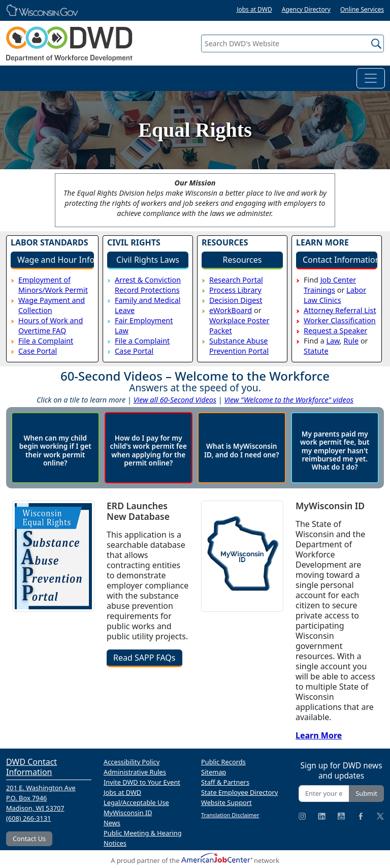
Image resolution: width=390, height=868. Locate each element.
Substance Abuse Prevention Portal (239, 346)
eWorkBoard (231, 310)
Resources (242, 260)
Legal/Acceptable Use (136, 802)
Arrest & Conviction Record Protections (148, 285)
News (112, 823)
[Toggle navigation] (371, 78)
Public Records (223, 762)
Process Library (235, 290)
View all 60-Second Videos (175, 400)
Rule (351, 341)
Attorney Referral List (340, 310)
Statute (316, 351)
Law (333, 341)
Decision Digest (236, 300)
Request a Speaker (335, 331)
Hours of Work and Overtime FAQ (51, 325)
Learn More (319, 735)
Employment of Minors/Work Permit (53, 285)
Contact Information (340, 260)
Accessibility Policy (132, 762)
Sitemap (214, 772)
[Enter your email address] (324, 794)
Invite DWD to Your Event (142, 782)
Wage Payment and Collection (52, 305)
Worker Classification (340, 320)
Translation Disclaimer (230, 815)
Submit (366, 793)
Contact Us (29, 839)
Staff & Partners (225, 782)
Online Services (362, 9)
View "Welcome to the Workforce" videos (289, 400)
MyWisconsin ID (128, 813)
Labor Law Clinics (335, 295)
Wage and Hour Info (56, 260)
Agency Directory (306, 9)
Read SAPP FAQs (144, 658)
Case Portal (38, 351)
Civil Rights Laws (148, 260)
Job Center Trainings (330, 285)
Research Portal (236, 280)
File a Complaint (46, 341)
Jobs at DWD (254, 9)
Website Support (226, 802)
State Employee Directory (239, 792)
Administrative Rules (135, 772)
